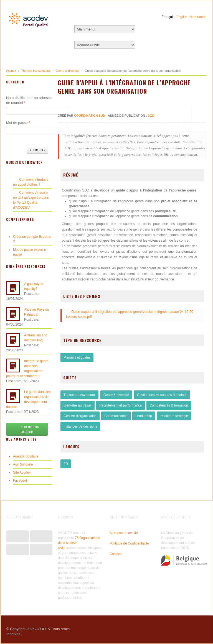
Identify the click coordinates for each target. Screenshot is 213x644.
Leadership (144, 416)
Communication (116, 416)
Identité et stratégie (174, 416)
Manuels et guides (77, 357)
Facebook (20, 481)
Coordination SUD (90, 116)
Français (168, 17)
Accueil (11, 71)
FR (66, 464)
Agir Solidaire (23, 464)
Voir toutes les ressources (27, 429)
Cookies (116, 554)
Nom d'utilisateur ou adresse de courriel (29, 100)
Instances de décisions (80, 426)
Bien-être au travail (78, 405)
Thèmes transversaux (36, 71)
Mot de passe (18, 123)
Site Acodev (22, 472)
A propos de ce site (124, 533)
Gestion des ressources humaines (162, 395)
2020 (151, 116)
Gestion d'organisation (80, 416)
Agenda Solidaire (26, 456)
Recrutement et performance (121, 405)
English (182, 17)
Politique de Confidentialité (129, 543)
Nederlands (198, 17)
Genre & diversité (68, 71)
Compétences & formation (169, 405)
